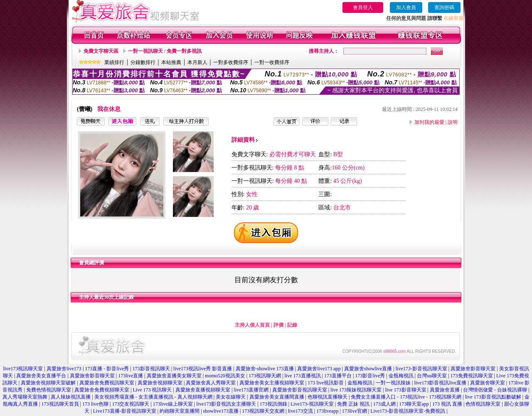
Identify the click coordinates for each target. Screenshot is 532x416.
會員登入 (363, 7)
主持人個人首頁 (252, 325)
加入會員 (406, 7)
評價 (278, 325)
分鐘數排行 (143, 62)
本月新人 (197, 62)
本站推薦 (171, 62)
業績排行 (114, 62)
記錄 (292, 325)
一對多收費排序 (231, 62)
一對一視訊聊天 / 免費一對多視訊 (165, 51)
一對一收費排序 (272, 62)
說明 (453, 122)
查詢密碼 (444, 7)
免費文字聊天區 (101, 51)
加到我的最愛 (429, 122)
